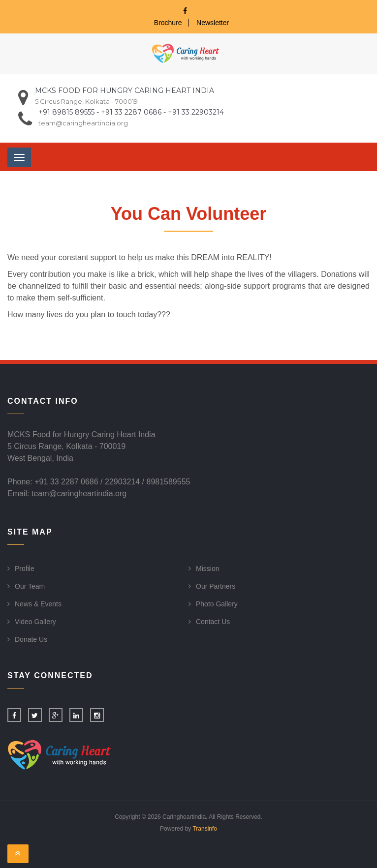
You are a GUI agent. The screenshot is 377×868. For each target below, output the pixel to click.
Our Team (30, 586)
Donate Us (31, 639)
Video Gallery (35, 622)
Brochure (168, 23)
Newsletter (213, 23)
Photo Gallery (217, 604)
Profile (25, 569)
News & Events (38, 604)
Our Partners (216, 586)
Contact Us (213, 622)
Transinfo (205, 829)
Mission (207, 569)
